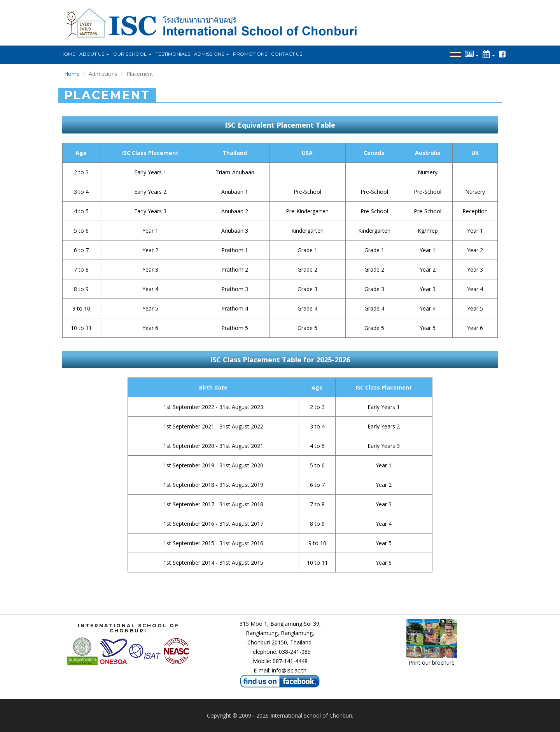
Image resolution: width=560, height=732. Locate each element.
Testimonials (173, 54)
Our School (132, 54)
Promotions (250, 54)
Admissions (212, 54)
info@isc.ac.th (289, 670)
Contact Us (287, 54)
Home (68, 54)
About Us (94, 54)
